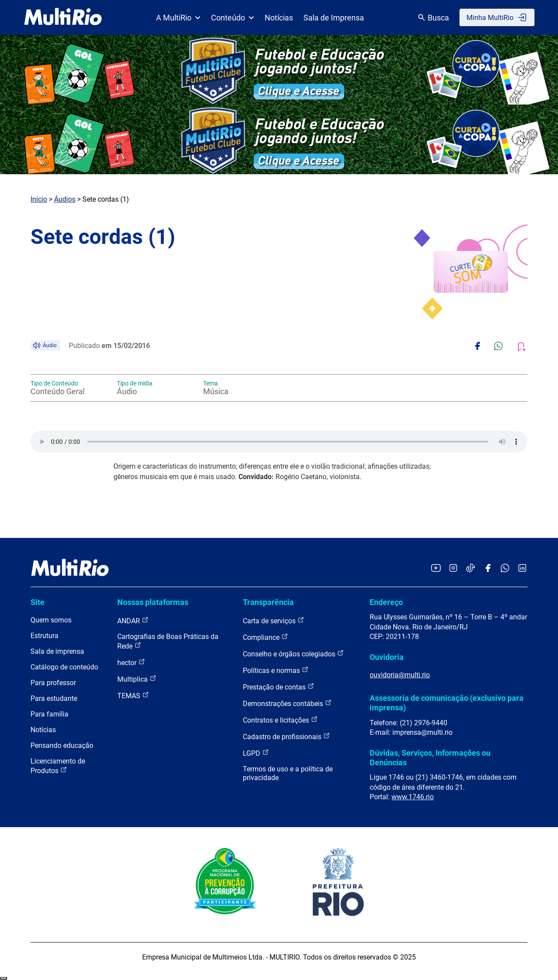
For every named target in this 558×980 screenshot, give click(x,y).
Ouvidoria (387, 657)
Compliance (265, 637)
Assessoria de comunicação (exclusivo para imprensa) (447, 703)
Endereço (386, 602)
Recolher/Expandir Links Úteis (3, 978)
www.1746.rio (413, 797)
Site (37, 602)
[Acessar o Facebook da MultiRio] (488, 569)
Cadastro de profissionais (286, 736)
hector (131, 662)
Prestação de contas (279, 687)
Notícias (279, 18)
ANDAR (133, 620)
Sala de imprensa (57, 651)
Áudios (65, 199)
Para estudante (54, 698)
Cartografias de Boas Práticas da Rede (168, 641)
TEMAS (133, 695)
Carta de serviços (274, 620)
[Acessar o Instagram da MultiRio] (453, 569)
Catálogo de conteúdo (64, 667)
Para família (49, 714)
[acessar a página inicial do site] (63, 17)
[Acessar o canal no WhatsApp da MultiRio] (505, 569)
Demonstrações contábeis (287, 703)
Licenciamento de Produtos (58, 766)
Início (39, 199)
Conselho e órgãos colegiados (293, 654)
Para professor (53, 683)
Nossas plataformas (153, 602)
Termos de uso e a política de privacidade (288, 773)
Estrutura (44, 636)
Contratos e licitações (280, 720)
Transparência (268, 602)
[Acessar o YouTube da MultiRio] (436, 569)
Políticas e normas (276, 670)
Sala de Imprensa (334, 18)
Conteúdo (233, 18)
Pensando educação (62, 745)
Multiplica (137, 679)
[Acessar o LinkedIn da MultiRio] (522, 569)
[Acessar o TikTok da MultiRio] (471, 569)
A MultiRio (178, 18)
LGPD (256, 753)
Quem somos (51, 620)
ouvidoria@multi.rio (400, 675)
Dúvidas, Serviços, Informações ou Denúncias (430, 758)
